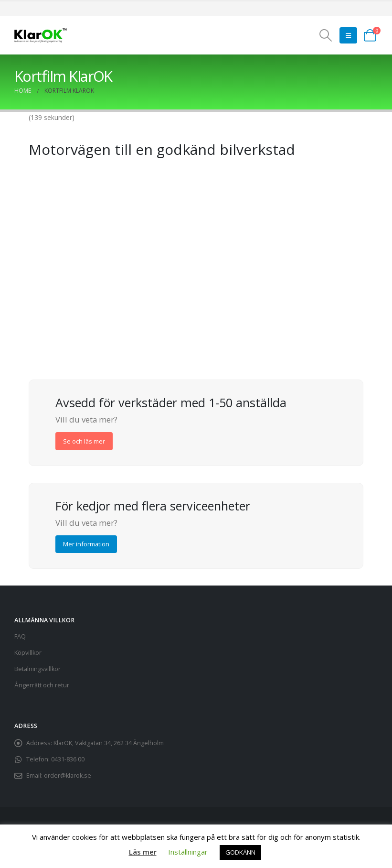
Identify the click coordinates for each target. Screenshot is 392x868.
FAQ (20, 636)
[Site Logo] (41, 36)
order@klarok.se (68, 776)
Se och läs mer (84, 441)
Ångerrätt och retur (42, 685)
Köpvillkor (28, 653)
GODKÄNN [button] (240, 852)
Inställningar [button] (188, 852)
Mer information (86, 544)
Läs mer (143, 852)
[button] (326, 35)
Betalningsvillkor (37, 669)
